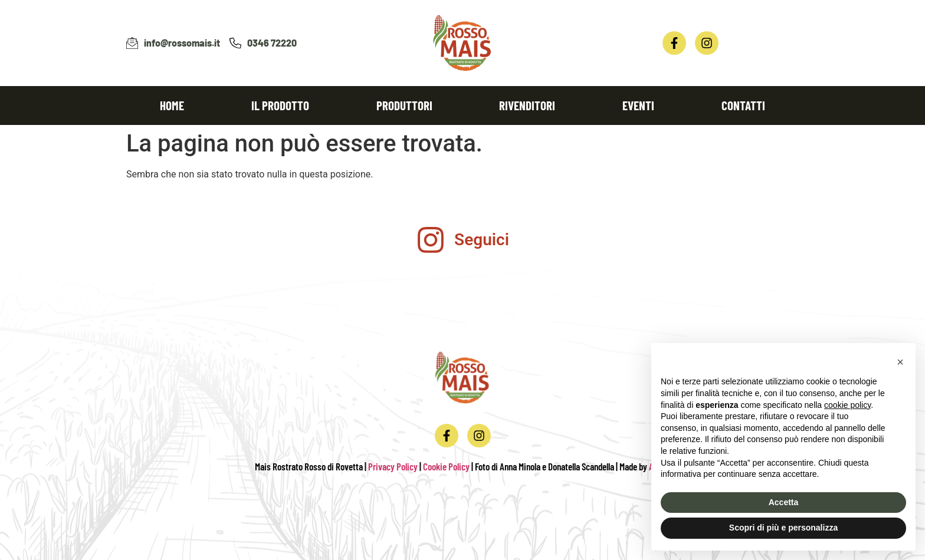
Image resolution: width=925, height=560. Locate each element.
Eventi (638, 105)
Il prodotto (280, 105)
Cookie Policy (446, 466)
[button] (900, 362)
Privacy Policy (393, 466)
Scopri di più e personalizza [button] (783, 528)
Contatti (743, 105)
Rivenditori (527, 105)
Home (172, 105)
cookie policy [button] (847, 405)
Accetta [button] (784, 502)
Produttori (404, 105)
